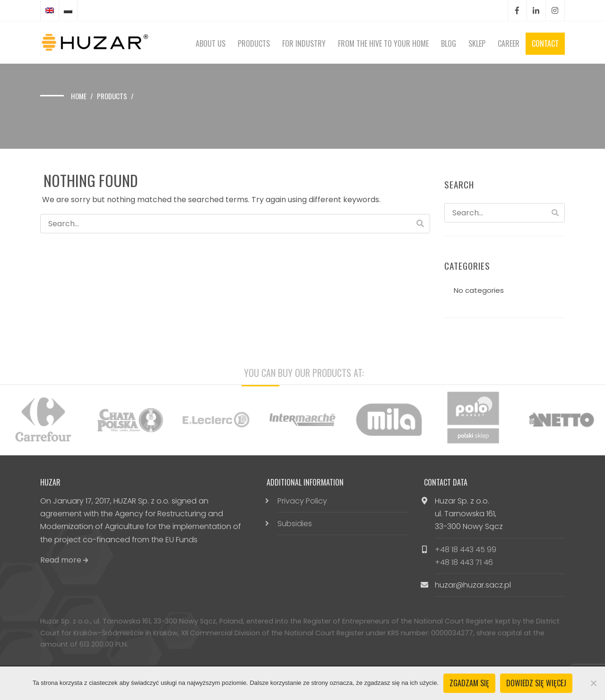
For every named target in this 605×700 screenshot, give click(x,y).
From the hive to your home (383, 43)
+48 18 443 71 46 (464, 562)
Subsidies (295, 524)
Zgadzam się (469, 683)
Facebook (517, 11)
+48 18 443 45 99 (466, 550)
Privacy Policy (302, 501)
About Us (211, 43)
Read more (64, 560)
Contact (545, 43)
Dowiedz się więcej (536, 683)
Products (254, 43)
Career (509, 43)
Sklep (477, 43)
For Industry (304, 43)
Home (79, 96)
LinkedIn (536, 11)
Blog (449, 43)
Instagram (555, 11)
